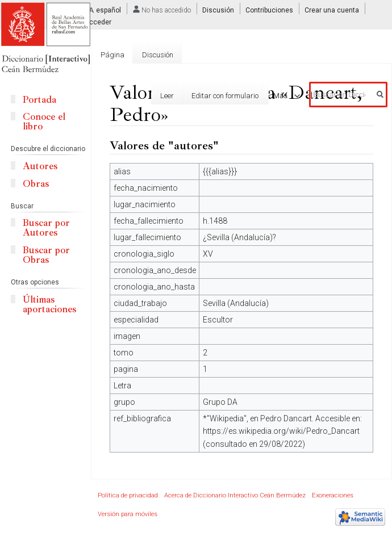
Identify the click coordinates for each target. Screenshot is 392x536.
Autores (40, 166)
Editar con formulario (214, 96)
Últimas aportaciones (49, 304)
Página (112, 55)
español (109, 10)
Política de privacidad (128, 495)
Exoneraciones (333, 495)
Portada (39, 100)
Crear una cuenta (332, 10)
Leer (156, 96)
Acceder (98, 22)
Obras (36, 184)
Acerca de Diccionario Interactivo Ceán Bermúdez (235, 495)
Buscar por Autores (46, 228)
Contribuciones (269, 10)
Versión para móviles (128, 514)
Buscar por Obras (46, 255)
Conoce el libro (44, 122)
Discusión (218, 10)
